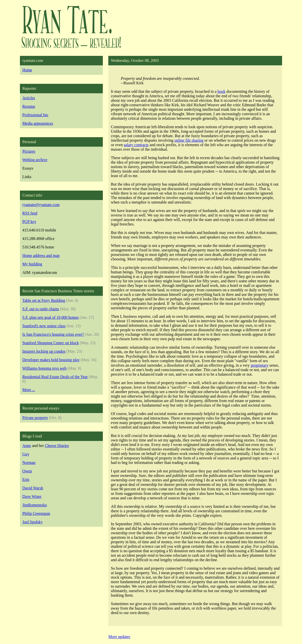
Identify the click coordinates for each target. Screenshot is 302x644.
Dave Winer (32, 496)
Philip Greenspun (36, 513)
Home (27, 70)
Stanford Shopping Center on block (51, 343)
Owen (27, 471)
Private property (35, 418)
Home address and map (41, 256)
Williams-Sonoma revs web (44, 368)
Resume (29, 106)
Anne (27, 446)
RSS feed (30, 213)
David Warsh (33, 488)
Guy (26, 454)
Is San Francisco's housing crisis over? (53, 334)
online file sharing (189, 140)
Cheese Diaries (57, 446)
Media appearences (38, 123)
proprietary (260, 365)
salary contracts (136, 145)
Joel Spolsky (32, 522)
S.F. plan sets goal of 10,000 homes (51, 317)
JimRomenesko (35, 505)
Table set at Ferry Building (44, 300)
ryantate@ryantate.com (41, 205)
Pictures (29, 151)
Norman (29, 463)
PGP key (29, 222)
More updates (119, 637)
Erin (26, 480)
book (222, 91)
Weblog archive (35, 160)
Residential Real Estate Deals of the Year (55, 377)
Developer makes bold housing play (51, 360)
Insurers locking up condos (44, 351)
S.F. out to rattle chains (41, 309)
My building (32, 264)
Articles (29, 98)
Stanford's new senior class (44, 326)
